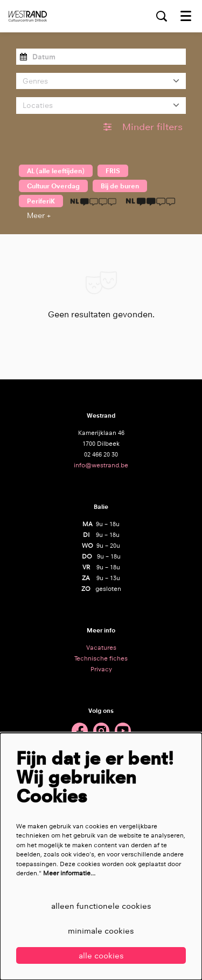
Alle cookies (101, 955)
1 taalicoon (93, 201)
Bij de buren (120, 186)
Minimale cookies (101, 931)
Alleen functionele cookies (101, 906)
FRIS (113, 171)
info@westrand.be (101, 465)
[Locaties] (101, 105)
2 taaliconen (151, 201)
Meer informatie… (69, 873)
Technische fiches (101, 658)
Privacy (101, 669)
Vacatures (101, 648)
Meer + (39, 215)
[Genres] (101, 81)
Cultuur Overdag (53, 186)
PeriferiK (41, 201)
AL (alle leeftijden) (56, 171)
